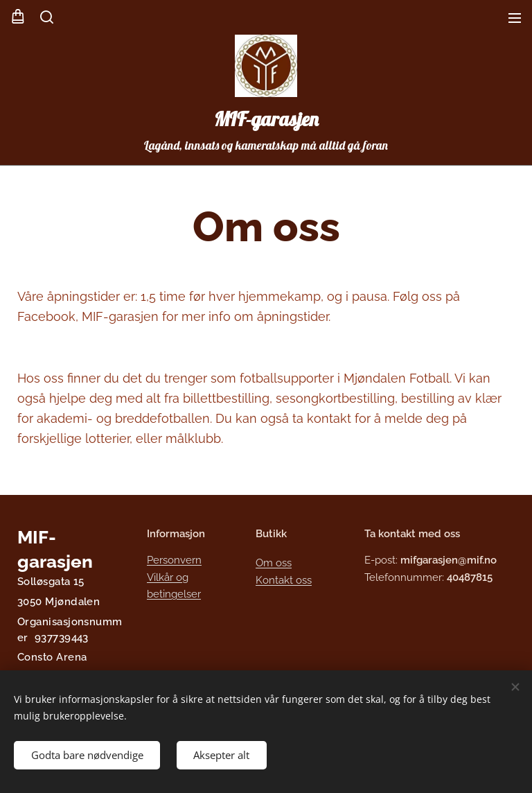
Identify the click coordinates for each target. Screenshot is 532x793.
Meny (515, 18)
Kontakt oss (284, 580)
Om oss (274, 564)
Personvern (174, 561)
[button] (47, 17)
